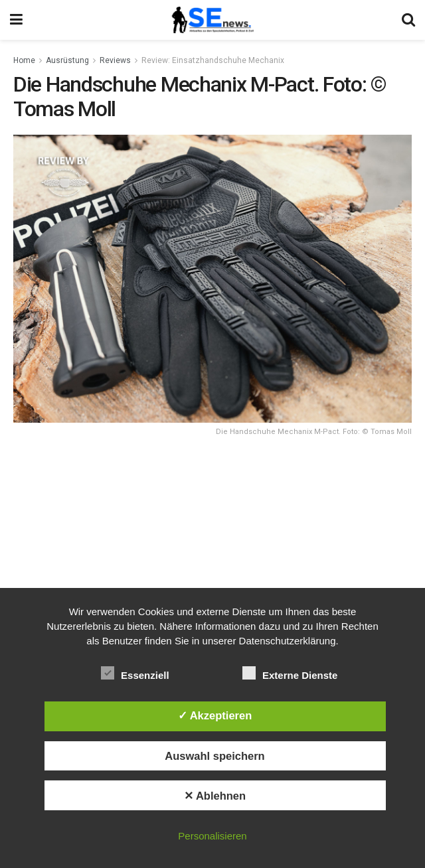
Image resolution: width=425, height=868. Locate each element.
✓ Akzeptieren (215, 715)
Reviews (115, 60)
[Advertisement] (212, 543)
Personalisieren (212, 836)
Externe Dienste (290, 673)
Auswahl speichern (214, 756)
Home (24, 60)
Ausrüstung (67, 60)
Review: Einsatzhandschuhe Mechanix (213, 60)
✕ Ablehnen (215, 796)
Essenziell (135, 673)
